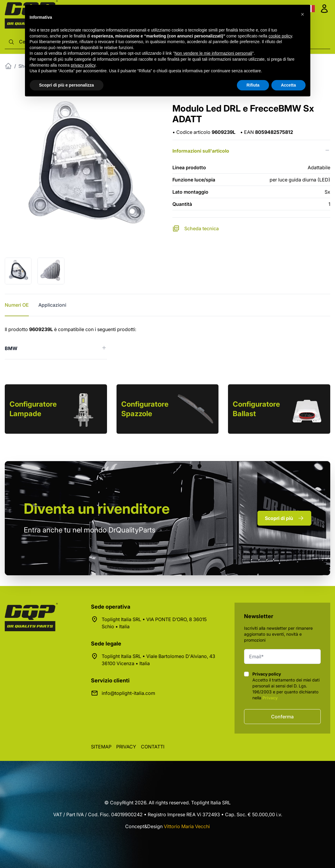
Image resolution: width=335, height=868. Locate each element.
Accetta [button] (288, 85)
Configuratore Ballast (256, 409)
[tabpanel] (167, 343)
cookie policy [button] (280, 36)
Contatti (153, 747)
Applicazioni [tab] (52, 305)
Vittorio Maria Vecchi (187, 826)
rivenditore (97, 509)
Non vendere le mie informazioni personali (213, 53)
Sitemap (101, 747)
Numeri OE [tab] (17, 305)
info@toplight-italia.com (128, 693)
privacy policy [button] (83, 65)
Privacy (270, 698)
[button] (303, 14)
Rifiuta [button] (253, 85)
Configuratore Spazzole (145, 409)
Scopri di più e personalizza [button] (67, 85)
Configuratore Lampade (33, 409)
